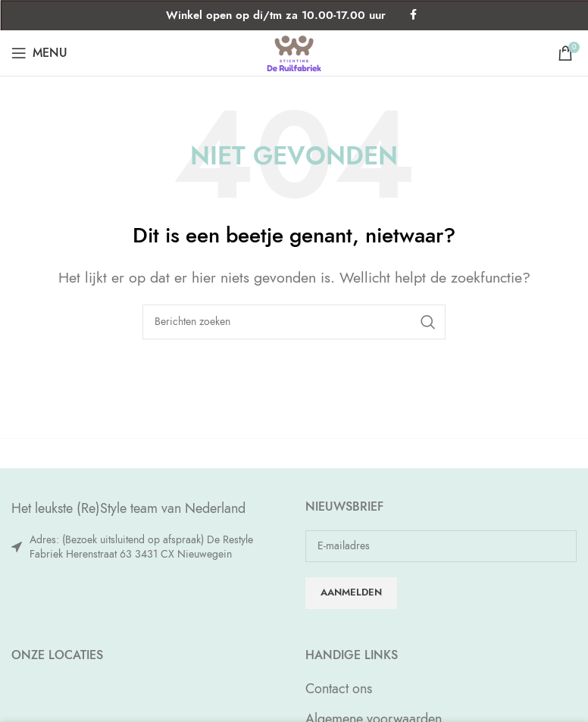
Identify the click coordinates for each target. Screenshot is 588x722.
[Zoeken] (294, 322)
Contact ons (339, 688)
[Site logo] (294, 51)
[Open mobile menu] (39, 53)
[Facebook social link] (414, 15)
